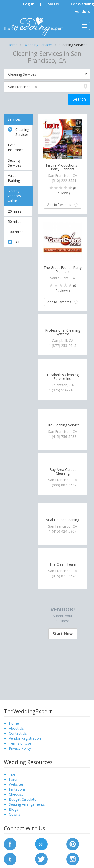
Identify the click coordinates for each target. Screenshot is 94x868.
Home (14, 723)
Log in (29, 4)
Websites (16, 784)
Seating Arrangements (27, 804)
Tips (12, 774)
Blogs (13, 809)
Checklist (16, 794)
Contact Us (18, 733)
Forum (14, 779)
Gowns (14, 814)
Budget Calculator (23, 799)
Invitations (17, 789)
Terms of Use (20, 743)
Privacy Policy (20, 748)
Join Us (53, 4)
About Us (16, 728)
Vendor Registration (25, 738)
